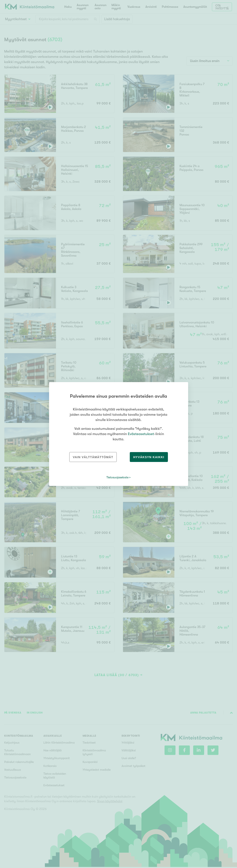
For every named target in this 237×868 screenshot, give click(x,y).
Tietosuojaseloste (117, 477)
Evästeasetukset (141, 434)
